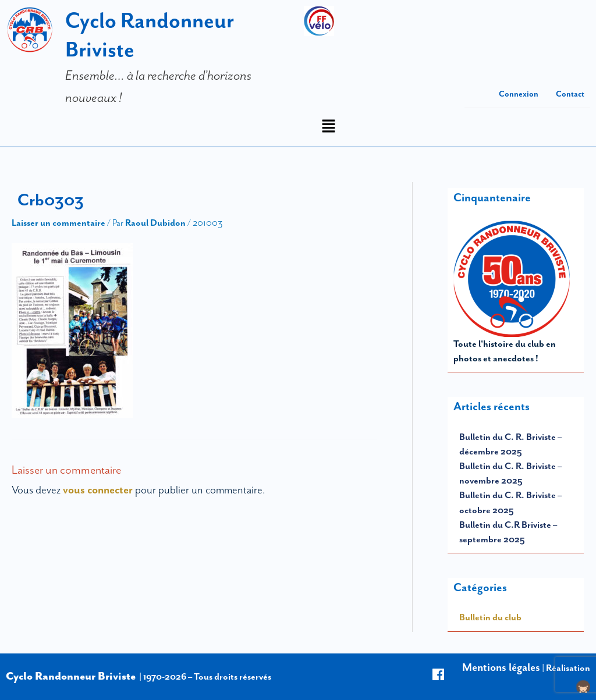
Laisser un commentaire (58, 223)
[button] (328, 127)
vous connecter (98, 490)
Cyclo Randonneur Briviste (71, 676)
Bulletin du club (490, 617)
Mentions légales (501, 667)
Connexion (519, 94)
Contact (570, 94)
